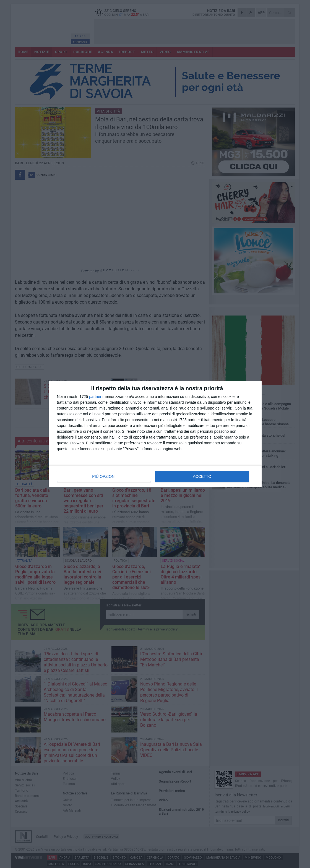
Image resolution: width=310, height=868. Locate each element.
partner (95, 397)
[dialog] (155, 434)
